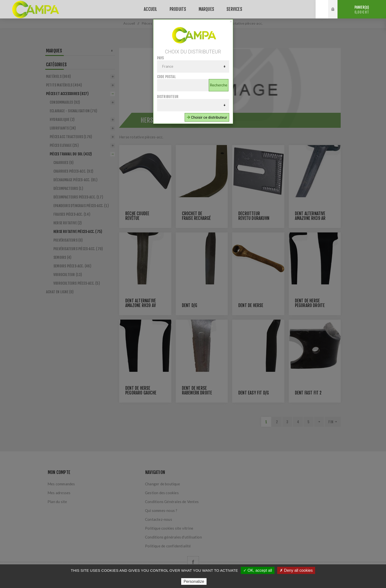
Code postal (166, 77)
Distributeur (168, 97)
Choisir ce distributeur (207, 117)
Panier (362, 10)
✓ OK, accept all (258, 570)
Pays (161, 58)
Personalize (194, 581)
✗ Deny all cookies (296, 570)
